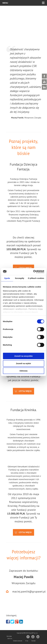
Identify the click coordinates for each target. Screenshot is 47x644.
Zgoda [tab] (7, 278)
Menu (23, 3)
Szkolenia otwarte (18, 641)
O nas (27, 641)
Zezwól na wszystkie (24, 356)
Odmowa (23, 371)
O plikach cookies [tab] (36, 278)
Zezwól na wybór (23, 363)
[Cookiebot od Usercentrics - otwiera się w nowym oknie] (33, 272)
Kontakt (33, 641)
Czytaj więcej (23, 268)
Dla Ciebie (9, 636)
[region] (23, 29)
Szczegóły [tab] (19, 278)
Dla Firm (10, 639)
